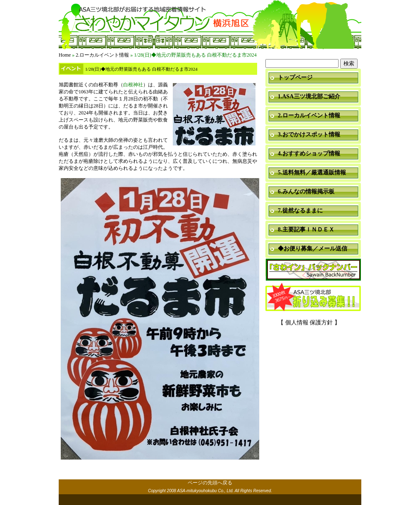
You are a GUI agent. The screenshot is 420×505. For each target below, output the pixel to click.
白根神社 (133, 85)
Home (65, 55)
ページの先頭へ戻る (210, 483)
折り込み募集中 (313, 298)
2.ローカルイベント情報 (102, 55)
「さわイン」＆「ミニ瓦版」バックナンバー (313, 270)
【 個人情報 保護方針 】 (309, 323)
